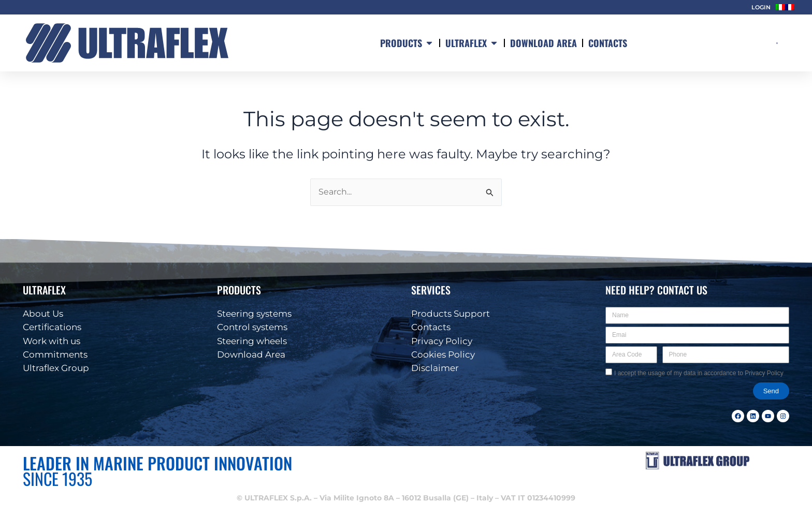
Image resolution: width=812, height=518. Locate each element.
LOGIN (761, 7)
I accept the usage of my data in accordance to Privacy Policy (699, 373)
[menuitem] (780, 7)
